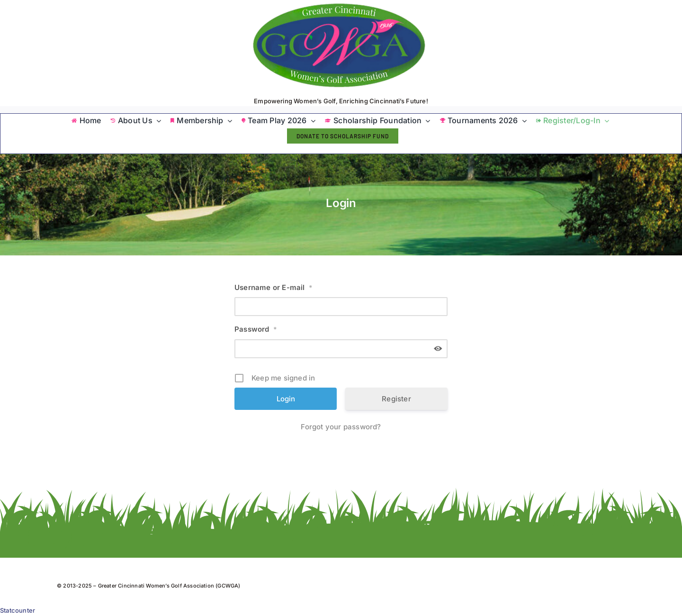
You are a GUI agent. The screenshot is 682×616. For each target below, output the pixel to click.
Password (256, 329)
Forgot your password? (341, 427)
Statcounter (18, 610)
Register (396, 399)
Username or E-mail (274, 287)
